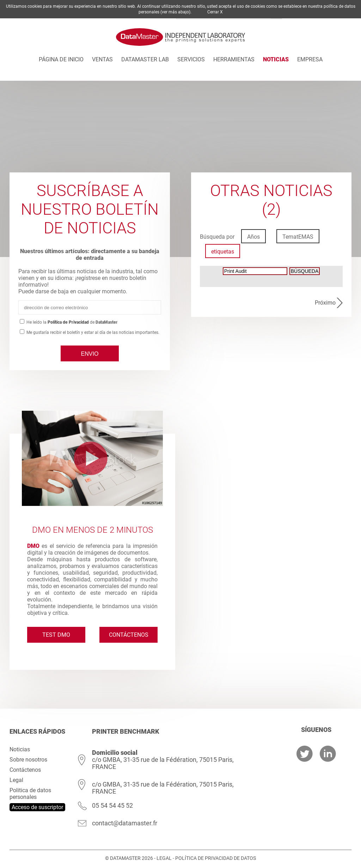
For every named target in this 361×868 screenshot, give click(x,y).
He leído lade (72, 322)
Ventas (102, 59)
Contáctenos (129, 635)
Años (253, 237)
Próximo (325, 303)
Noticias (276, 59)
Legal (16, 780)
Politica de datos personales (30, 794)
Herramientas (234, 59)
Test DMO (56, 635)
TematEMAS (298, 237)
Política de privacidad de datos (216, 858)
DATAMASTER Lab (145, 59)
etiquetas (223, 252)
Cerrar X (215, 12)
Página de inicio (61, 59)
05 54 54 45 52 (112, 805)
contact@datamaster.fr (125, 823)
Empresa (310, 59)
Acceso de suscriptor (37, 807)
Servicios (191, 59)
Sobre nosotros (28, 760)
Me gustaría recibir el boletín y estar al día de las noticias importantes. (92, 332)
